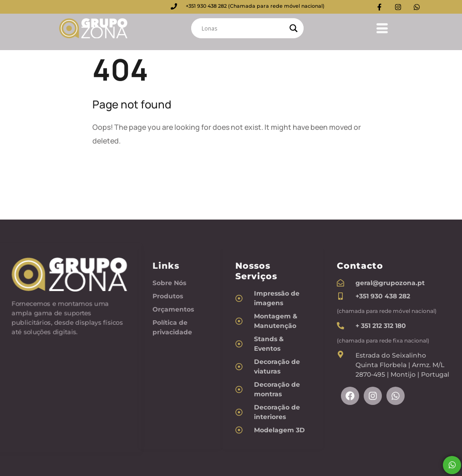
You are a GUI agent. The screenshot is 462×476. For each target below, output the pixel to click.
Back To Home (127, 170)
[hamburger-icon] (378, 27)
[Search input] (243, 28)
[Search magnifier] (294, 28)
